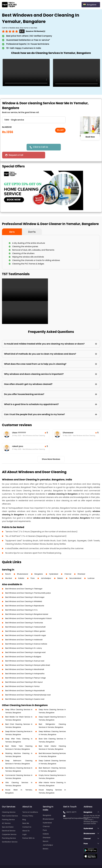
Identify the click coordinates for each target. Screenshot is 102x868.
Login (25, 826)
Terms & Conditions (30, 804)
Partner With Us (28, 830)
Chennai (68, 566)
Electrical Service (9, 823)
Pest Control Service (10, 808)
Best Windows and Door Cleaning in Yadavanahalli (25, 619)
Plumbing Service (9, 830)
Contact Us (27, 819)
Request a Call (72, 147)
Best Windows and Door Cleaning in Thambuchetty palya (28, 585)
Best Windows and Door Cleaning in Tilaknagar (24, 581)
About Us (26, 823)
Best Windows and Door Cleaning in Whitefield (24, 593)
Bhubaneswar (23, 566)
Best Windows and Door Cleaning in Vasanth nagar (26, 627)
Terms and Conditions (90, 861)
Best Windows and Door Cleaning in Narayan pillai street (28, 657)
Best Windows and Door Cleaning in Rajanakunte (25, 598)
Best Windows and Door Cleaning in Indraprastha (25, 666)
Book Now (90, 137)
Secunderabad (75, 570)
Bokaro (60, 570)
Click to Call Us (41, 147)
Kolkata (21, 570)
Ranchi (8, 566)
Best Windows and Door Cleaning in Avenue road (25, 653)
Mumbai (9, 570)
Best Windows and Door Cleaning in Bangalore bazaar (27, 606)
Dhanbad (81, 566)
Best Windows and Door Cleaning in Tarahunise (24, 615)
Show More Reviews (51, 451)
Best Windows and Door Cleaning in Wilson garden (25, 623)
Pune (33, 570)
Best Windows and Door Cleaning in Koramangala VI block (28, 610)
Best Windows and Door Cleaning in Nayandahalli (25, 683)
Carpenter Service (9, 826)
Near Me (26, 815)
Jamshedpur (46, 570)
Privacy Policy (28, 808)
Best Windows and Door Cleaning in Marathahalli (25, 661)
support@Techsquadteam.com (76, 810)
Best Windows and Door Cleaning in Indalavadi (24, 632)
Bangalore (39, 566)
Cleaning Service (9, 804)
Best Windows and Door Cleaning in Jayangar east (25, 644)
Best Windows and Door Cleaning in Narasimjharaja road (28, 687)
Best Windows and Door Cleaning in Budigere (23, 649)
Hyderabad (54, 566)
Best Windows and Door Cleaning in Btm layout (24, 674)
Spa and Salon (8, 819)
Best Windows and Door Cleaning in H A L (22, 602)
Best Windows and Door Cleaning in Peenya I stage (25, 670)
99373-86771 (71, 804)
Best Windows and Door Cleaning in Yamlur (23, 678)
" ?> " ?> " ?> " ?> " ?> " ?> (34, 120)
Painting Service (8, 812)
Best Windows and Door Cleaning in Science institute (26, 636)
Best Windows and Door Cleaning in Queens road (25, 691)
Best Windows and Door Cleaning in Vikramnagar (25, 589)
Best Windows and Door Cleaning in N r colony (24, 640)
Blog (24, 812)
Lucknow (91, 570)
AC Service (6, 815)
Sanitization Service (10, 834)
